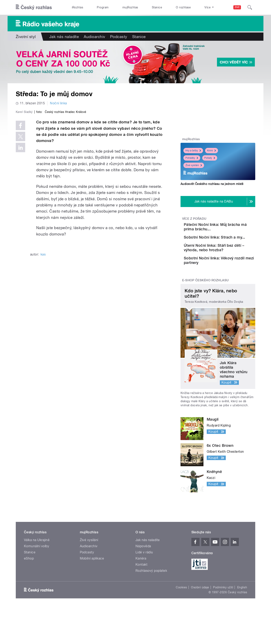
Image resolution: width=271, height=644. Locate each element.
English (242, 615)
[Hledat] (250, 7)
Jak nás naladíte (64, 37)
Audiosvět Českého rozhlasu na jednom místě (212, 184)
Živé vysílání (194, 165)
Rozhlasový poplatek (151, 599)
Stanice (157, 7)
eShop (29, 586)
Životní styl (26, 37)
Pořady (210, 158)
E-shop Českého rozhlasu (206, 308)
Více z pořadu (194, 219)
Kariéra (141, 586)
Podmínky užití (223, 615)
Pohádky (192, 158)
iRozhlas (78, 7)
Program (103, 7)
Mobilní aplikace (92, 586)
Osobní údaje (200, 615)
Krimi (212, 151)
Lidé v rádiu (144, 580)
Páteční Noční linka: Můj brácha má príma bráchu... (230, 227)
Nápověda (143, 574)
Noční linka (58, 103)
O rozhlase (183, 7)
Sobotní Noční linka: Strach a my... (225, 245)
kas (43, 341)
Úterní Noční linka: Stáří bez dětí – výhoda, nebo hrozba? (228, 266)
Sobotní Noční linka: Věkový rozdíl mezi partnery (225, 285)
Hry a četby (193, 151)
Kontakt (141, 593)
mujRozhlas (130, 7)
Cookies (181, 615)
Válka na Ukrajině (37, 568)
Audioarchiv (94, 37)
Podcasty (119, 37)
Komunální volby (37, 574)
